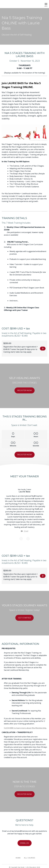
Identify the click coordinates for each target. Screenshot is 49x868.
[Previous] (21, 537)
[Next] (28, 537)
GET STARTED (24, 616)
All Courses (30, 856)
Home (18, 856)
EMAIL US (25, 841)
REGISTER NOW (43, 349)
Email (25, 531)
